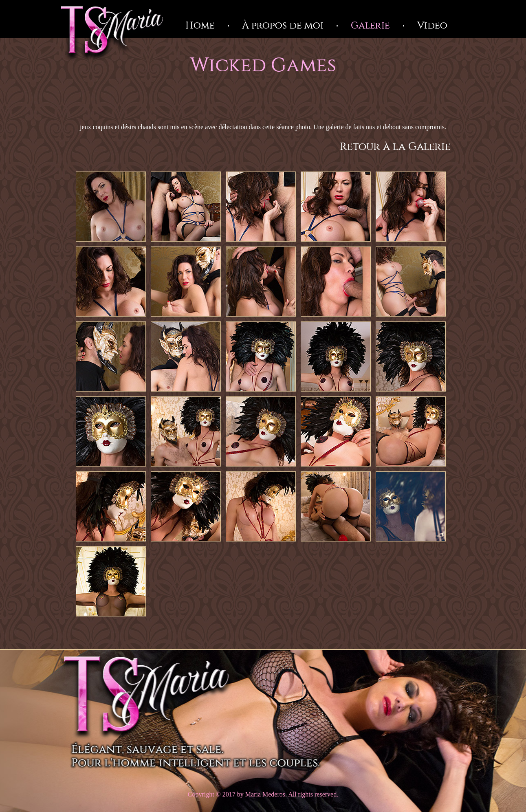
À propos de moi (283, 26)
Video (432, 26)
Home (200, 26)
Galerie (370, 26)
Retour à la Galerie (395, 147)
